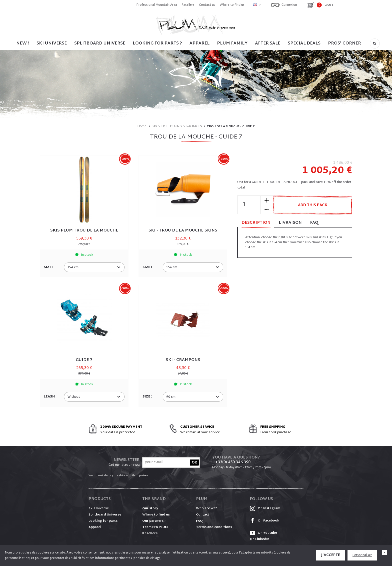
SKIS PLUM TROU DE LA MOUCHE (84, 231)
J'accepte (331, 555)
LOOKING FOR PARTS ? (157, 43)
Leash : (50, 397)
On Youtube (263, 533)
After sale (268, 43)
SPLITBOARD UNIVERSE (100, 43)
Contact (203, 515)
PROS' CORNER (344, 43)
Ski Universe (99, 508)
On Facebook (264, 521)
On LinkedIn (259, 539)
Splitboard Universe (105, 515)
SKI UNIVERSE (52, 43)
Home (142, 126)
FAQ (314, 223)
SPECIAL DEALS (304, 43)
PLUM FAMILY (232, 43)
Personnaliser (362, 555)
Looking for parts (103, 521)
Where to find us (232, 5)
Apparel (199, 43)
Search (375, 43)
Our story (150, 508)
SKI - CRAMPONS (183, 360)
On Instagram (265, 508)
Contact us (207, 5)
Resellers (188, 5)
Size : (49, 267)
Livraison (290, 223)
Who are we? (207, 508)
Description (256, 223)
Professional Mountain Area (157, 5)
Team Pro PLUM (155, 527)
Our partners (153, 521)
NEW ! (23, 43)
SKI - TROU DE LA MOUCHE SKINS (183, 231)
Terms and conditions (214, 527)
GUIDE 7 (84, 360)
